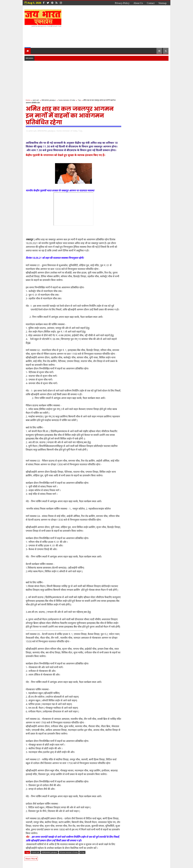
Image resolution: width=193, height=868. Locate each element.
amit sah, (33, 131)
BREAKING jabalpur (49, 100)
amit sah (36, 100)
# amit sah (35, 852)
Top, (80, 131)
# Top (82, 852)
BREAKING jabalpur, (47, 131)
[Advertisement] (124, 27)
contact (151, 3)
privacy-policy (122, 3)
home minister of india (67, 100)
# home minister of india (69, 852)
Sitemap (162, 3)
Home (28, 100)
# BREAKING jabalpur (49, 852)
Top (79, 100)
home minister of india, (67, 131)
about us (138, 3)
